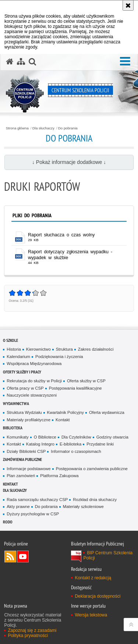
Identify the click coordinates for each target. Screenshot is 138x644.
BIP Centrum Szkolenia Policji (108, 555)
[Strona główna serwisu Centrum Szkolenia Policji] (10, 62)
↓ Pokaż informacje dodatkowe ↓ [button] (69, 162)
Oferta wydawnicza (107, 412)
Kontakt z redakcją (93, 578)
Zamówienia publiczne (22, 459)
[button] (125, 61)
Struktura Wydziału (24, 412)
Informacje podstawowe (29, 469)
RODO (8, 522)
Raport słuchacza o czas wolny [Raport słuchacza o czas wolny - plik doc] (61, 235)
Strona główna (17, 128)
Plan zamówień (21, 476)
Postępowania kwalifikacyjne (75, 388)
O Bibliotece (45, 437)
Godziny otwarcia (112, 437)
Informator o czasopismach (76, 451)
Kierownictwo (38, 349)
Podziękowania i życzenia (59, 357)
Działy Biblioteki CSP (26, 451)
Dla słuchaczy (43, 128)
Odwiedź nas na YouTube (23, 557)
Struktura (64, 349)
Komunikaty (17, 437)
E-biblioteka (70, 444)
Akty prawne (18, 507)
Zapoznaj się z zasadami (32, 630)
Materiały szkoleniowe (83, 507)
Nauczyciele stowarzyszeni (32, 395)
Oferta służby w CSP (86, 381)
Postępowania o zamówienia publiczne (92, 469)
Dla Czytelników (76, 437)
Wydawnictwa (16, 403)
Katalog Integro (40, 444)
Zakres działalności (96, 349)
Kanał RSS (10, 557)
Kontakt (63, 420)
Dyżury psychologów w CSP (33, 514)
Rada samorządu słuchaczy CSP (37, 500)
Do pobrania (68, 128)
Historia (14, 349)
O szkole (10, 340)
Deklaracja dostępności (98, 596)
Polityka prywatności (28, 636)
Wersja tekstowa (91, 615)
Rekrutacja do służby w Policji (34, 381)
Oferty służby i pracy (22, 372)
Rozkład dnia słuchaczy (95, 500)
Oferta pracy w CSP (25, 388)
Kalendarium (18, 357)
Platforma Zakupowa (59, 476)
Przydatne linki (100, 444)
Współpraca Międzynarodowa (34, 364)
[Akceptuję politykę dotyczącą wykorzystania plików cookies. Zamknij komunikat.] (128, 5)
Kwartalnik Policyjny (66, 412)
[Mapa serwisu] (21, 62)
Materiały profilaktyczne (29, 420)
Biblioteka (13, 428)
